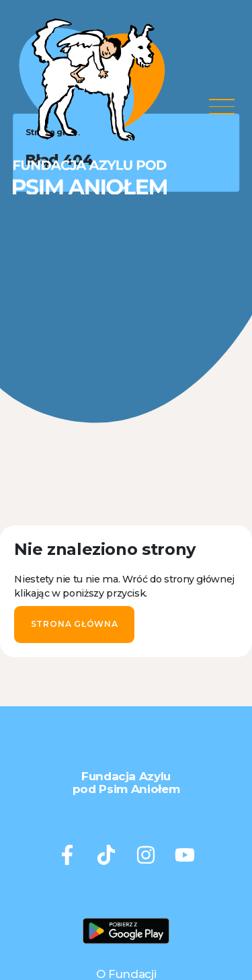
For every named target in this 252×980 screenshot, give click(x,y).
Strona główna (75, 624)
